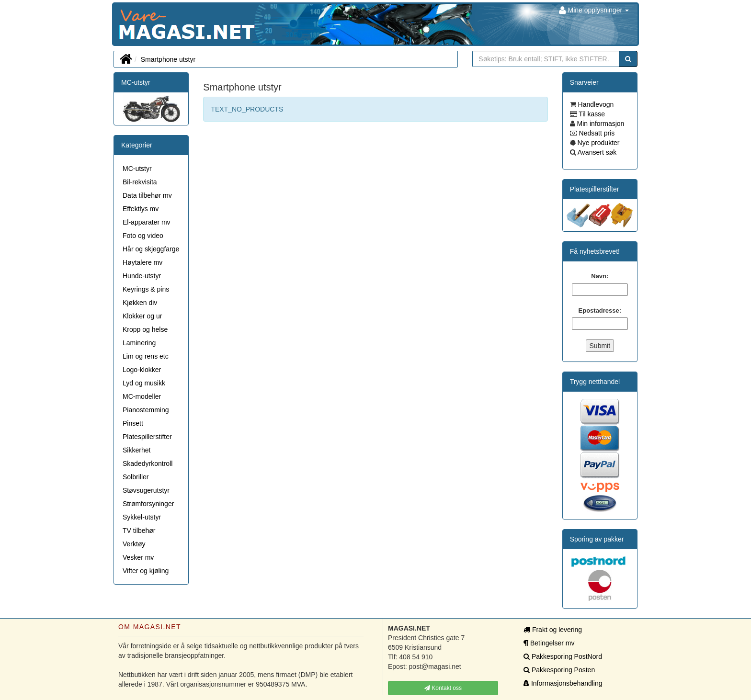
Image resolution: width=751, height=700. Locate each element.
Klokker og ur (142, 316)
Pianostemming (146, 410)
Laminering (139, 343)
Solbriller (136, 477)
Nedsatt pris (596, 133)
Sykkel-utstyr (142, 517)
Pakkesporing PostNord (563, 656)
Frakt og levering (553, 630)
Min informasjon (600, 124)
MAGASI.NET (119, 24)
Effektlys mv (141, 209)
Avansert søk (597, 152)
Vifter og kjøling (146, 571)
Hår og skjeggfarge (151, 249)
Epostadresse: (600, 310)
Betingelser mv (549, 643)
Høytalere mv (142, 262)
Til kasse (591, 114)
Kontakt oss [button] (443, 688)
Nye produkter (598, 143)
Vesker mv (138, 557)
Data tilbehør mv (147, 195)
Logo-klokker (142, 370)
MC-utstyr (136, 82)
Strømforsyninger (148, 504)
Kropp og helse (145, 329)
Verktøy (134, 544)
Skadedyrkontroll (148, 463)
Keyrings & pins (146, 289)
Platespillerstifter (147, 437)
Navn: (600, 276)
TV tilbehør (139, 531)
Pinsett (133, 423)
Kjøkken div (140, 303)
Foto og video (143, 236)
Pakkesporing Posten (559, 670)
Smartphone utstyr (168, 59)
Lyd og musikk (144, 383)
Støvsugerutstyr (146, 490)
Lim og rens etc (146, 356)
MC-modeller (142, 396)
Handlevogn (595, 104)
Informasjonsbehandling (563, 683)
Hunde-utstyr (142, 276)
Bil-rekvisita (140, 182)
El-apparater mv (147, 222)
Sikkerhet (137, 450)
